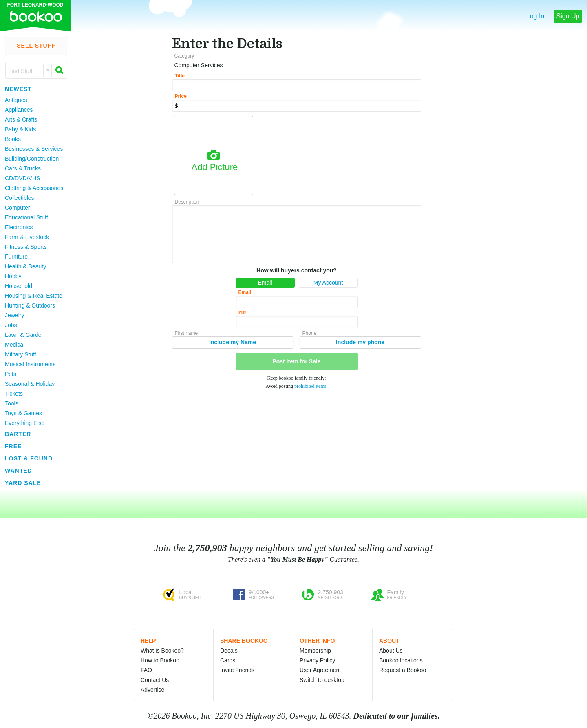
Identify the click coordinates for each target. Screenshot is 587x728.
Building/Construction (32, 159)
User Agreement (320, 670)
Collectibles (20, 198)
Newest (18, 89)
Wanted (19, 471)
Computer (17, 208)
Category (184, 56)
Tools (12, 403)
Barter (18, 434)
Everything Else (25, 423)
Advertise (152, 690)
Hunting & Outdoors (30, 305)
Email (265, 283)
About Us (391, 651)
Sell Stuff (36, 46)
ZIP (242, 313)
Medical (15, 345)
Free (13, 446)
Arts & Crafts (21, 119)
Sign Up (568, 16)
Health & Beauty (25, 266)
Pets (11, 374)
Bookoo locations (401, 660)
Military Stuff (21, 354)
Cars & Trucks (23, 168)
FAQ (146, 670)
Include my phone (360, 342)
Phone (310, 333)
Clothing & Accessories (34, 188)
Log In (535, 16)
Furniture (16, 257)
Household (19, 286)
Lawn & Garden (25, 335)
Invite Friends (237, 670)
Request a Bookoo (403, 670)
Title (180, 76)
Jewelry (14, 315)
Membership (315, 651)
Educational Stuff (26, 217)
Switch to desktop (322, 680)
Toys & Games (23, 413)
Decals (229, 651)
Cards (228, 660)
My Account (328, 283)
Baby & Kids (20, 129)
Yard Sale (23, 483)
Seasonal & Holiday (30, 384)
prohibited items (310, 386)
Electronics (19, 227)
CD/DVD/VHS (22, 178)
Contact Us (155, 680)
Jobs (11, 325)
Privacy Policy (317, 660)
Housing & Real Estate (34, 296)
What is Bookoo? (162, 651)
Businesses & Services (34, 149)
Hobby (13, 276)
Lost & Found (29, 458)
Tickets (14, 394)
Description (187, 202)
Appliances (19, 110)
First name (186, 333)
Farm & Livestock (27, 237)
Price (181, 96)
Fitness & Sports (26, 247)
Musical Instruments (30, 364)
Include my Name (233, 342)
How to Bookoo (160, 660)
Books (13, 139)
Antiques (16, 100)
